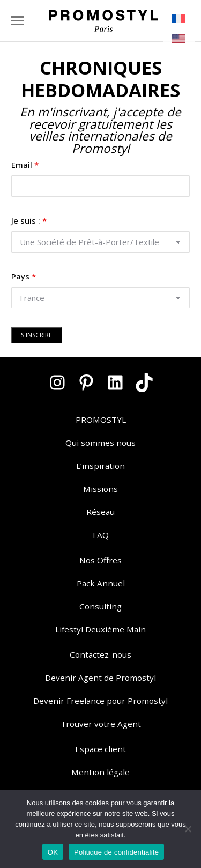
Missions (100, 489)
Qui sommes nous (100, 443)
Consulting (100, 606)
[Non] (188, 829)
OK (53, 852)
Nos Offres (100, 560)
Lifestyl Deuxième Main (100, 629)
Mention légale (100, 772)
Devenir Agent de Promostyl (100, 678)
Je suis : (29, 220)
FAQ (101, 535)
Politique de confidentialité (116, 852)
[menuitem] (179, 19)
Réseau (100, 512)
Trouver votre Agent (101, 724)
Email (25, 165)
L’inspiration (100, 466)
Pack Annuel (101, 583)
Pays (24, 276)
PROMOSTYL (101, 420)
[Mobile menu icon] (17, 21)
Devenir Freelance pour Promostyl (100, 701)
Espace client (100, 749)
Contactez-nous (100, 654)
